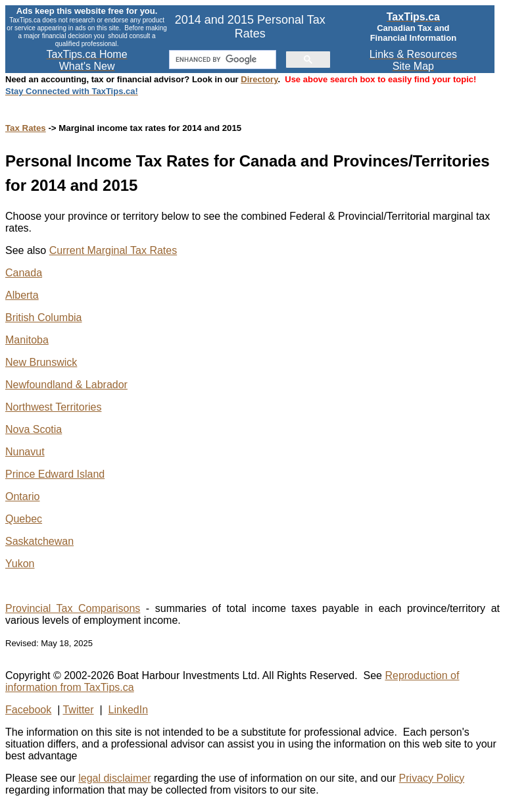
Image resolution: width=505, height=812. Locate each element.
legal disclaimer (114, 778)
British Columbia (43, 317)
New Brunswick (41, 362)
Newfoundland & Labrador (66, 385)
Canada (24, 273)
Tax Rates (26, 128)
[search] (221, 60)
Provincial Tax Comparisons (73, 608)
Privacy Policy (432, 778)
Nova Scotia (34, 429)
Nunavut (25, 452)
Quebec (24, 519)
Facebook (28, 710)
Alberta (22, 295)
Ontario (22, 496)
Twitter (78, 710)
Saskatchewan (39, 541)
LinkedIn (129, 710)
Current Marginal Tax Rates (113, 250)
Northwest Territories (53, 407)
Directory (259, 79)
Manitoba (27, 340)
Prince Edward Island (55, 474)
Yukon (20, 564)
